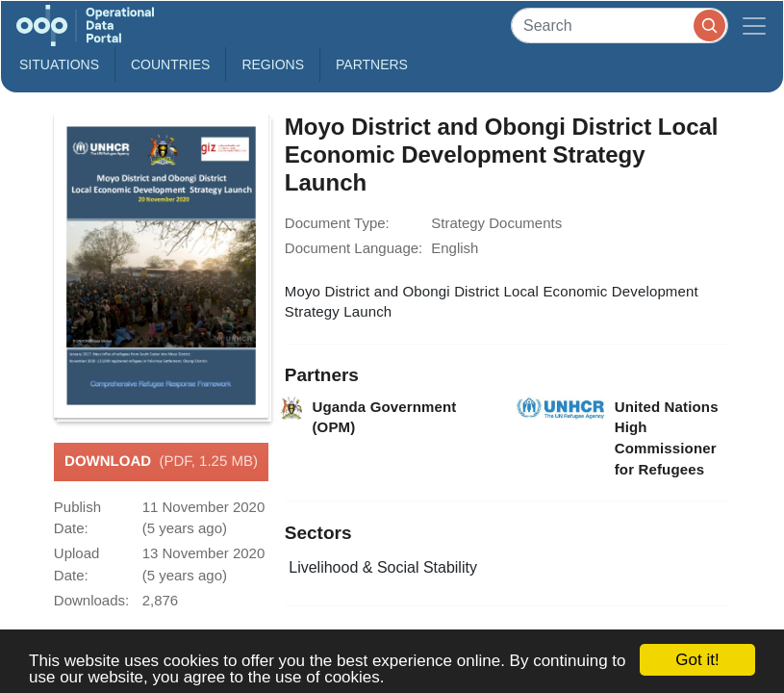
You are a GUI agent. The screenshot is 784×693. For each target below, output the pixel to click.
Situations (59, 64)
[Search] (620, 26)
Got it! (697, 660)
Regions (273, 64)
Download (161, 462)
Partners (372, 64)
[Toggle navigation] (754, 26)
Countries (170, 64)
